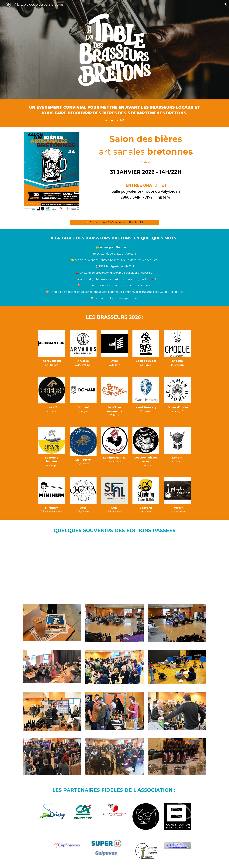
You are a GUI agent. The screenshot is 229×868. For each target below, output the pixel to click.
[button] (225, 4)
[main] (114, 113)
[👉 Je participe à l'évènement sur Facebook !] (114, 222)
